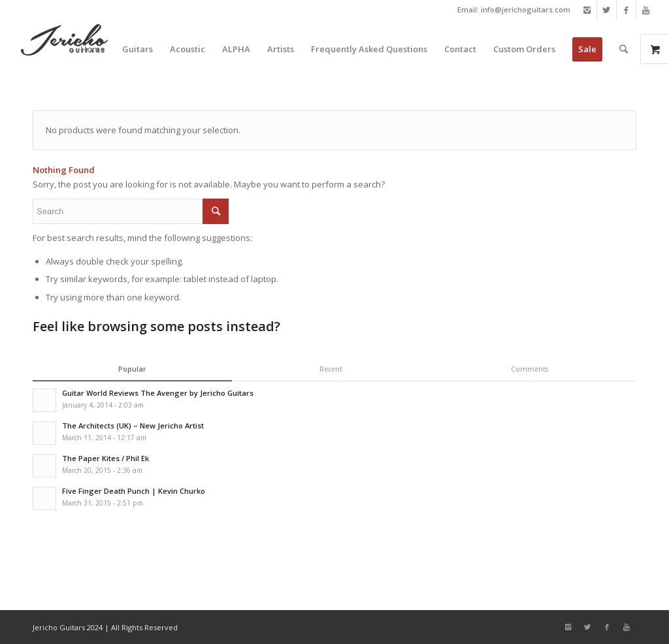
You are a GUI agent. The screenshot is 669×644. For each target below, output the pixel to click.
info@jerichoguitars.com (526, 9)
